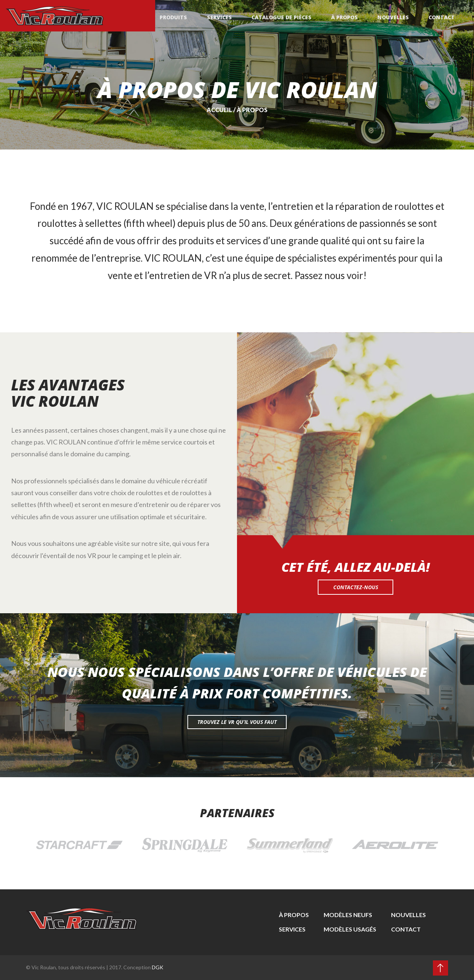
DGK (158, 967)
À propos (347, 16)
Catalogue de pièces (286, 16)
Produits (180, 16)
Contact (442, 16)
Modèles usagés (350, 929)
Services (225, 16)
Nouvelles (395, 16)
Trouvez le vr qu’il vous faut (237, 722)
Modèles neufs (348, 915)
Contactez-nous (356, 587)
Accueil (219, 110)
